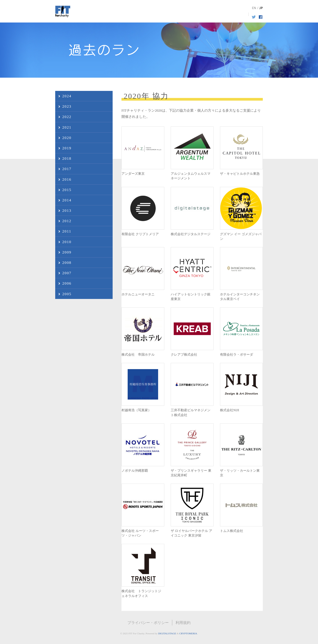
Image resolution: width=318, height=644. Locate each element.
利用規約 (183, 623)
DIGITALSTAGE (167, 633)
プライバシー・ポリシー (148, 623)
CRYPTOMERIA (188, 633)
